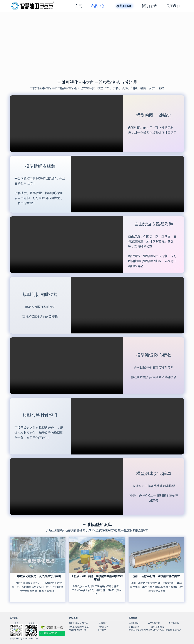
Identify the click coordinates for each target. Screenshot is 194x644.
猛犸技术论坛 (157, 627)
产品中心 (100, 6)
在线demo (124, 6)
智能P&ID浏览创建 (78, 630)
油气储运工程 (154, 623)
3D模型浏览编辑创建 (79, 627)
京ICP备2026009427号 (152, 630)
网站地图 (73, 618)
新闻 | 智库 (149, 6)
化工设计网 (174, 623)
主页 (79, 6)
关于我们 (173, 6)
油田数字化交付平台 (79, 623)
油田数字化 (134, 623)
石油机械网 (134, 627)
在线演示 (103, 623)
